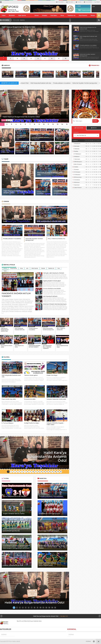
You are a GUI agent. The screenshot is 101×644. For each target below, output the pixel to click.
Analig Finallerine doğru (32, 423)
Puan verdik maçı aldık (9, 399)
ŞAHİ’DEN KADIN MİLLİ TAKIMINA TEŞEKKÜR (47, 347)
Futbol (4, 15)
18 (55, 472)
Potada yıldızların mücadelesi (88, 45)
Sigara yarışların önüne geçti (52, 281)
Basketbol (12, 15)
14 (62, 124)
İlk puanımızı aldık (30, 399)
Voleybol (45, 15)
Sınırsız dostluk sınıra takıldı (52, 289)
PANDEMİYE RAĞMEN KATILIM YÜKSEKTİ (35, 346)
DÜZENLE (4, 635)
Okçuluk (43, 268)
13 (58, 124)
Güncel (37, 15)
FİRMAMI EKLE (95, 65)
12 (53, 124)
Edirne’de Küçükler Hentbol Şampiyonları (48, 329)
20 (61, 472)
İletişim (97, 2)
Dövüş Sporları (14, 268)
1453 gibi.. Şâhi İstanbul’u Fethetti (54, 273)
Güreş (62, 15)
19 (58, 472)
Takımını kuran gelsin (31, 375)
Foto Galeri (70, 2)
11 (48, 124)
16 (50, 472)
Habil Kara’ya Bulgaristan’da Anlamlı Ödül (32, 20)
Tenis (59, 268)
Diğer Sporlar (22, 15)
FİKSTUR (94, 128)
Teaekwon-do (71, 15)
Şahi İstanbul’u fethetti (50, 296)
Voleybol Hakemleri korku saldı (56, 399)
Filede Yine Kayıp (52, 375)
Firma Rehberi (88, 2)
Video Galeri (60, 2)
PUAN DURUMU (79, 128)
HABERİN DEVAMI (63, 27)
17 (52, 472)
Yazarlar (79, 2)
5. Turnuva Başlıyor (8, 423)
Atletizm (5, 268)
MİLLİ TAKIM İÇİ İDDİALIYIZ (56, 239)
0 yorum (9, 120)
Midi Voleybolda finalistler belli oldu (47, 83)
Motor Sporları (35, 268)
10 (66, 58)
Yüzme (5, 271)
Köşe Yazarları (83, 15)
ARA (95, 121)
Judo (27, 268)
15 (67, 124)
